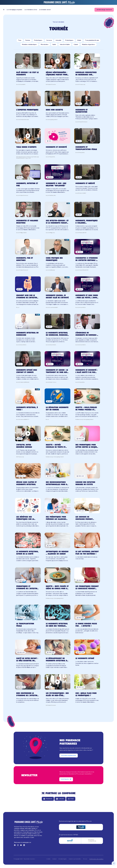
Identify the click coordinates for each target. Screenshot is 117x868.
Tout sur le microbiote (58, 22)
